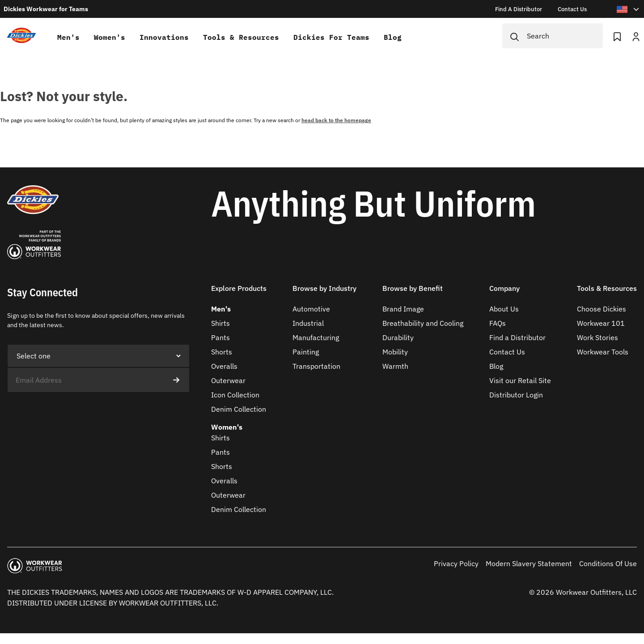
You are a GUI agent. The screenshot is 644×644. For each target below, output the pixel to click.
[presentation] (75, 410)
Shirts (220, 323)
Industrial (308, 323)
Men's (68, 37)
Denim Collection (239, 409)
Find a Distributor (517, 337)
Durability (398, 337)
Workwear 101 (601, 323)
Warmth (395, 366)
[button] (239, 294)
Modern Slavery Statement (529, 563)
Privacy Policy (456, 563)
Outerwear (228, 380)
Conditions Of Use (608, 563)
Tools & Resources (241, 37)
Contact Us (507, 352)
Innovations (164, 37)
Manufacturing (316, 337)
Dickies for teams (331, 37)
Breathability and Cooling (423, 323)
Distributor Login (516, 395)
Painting (306, 352)
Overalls (224, 366)
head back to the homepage (336, 120)
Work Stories (597, 337)
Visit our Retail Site (520, 380)
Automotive (311, 309)
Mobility (395, 352)
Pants (220, 337)
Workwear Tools (603, 352)
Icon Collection (235, 395)
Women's (110, 37)
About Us (504, 309)
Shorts (222, 352)
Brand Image (403, 309)
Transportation (316, 366)
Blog (393, 37)
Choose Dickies (602, 309)
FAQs (498, 323)
